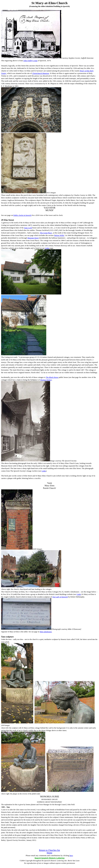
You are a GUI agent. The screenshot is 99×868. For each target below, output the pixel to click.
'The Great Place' (46, 233)
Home (49, 853)
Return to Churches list (49, 850)
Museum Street (33, 238)
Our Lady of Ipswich (60, 597)
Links (47, 248)
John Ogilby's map (30, 61)
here (71, 855)
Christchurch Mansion (41, 73)
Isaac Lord (28, 228)
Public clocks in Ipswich (22, 215)
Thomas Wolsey (46, 380)
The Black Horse (52, 377)
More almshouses (46, 632)
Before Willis (59, 235)
